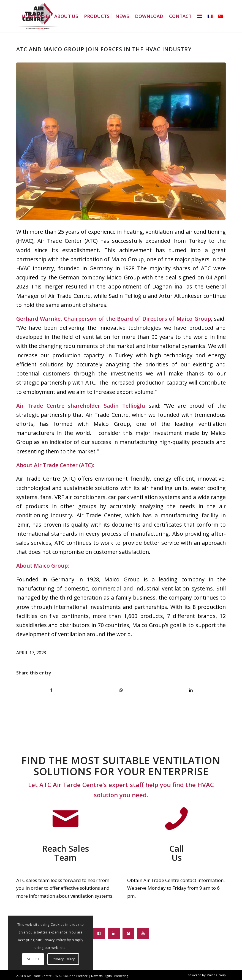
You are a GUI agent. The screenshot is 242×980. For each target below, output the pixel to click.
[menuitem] (35, 16)
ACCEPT (33, 959)
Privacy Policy (63, 959)
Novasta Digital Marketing (110, 976)
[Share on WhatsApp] (121, 690)
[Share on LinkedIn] (191, 690)
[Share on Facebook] (51, 690)
